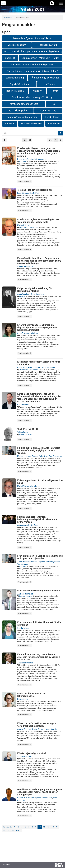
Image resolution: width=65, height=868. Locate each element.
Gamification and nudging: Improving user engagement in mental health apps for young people (40, 792)
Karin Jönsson (23, 193)
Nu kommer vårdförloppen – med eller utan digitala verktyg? (33, 51)
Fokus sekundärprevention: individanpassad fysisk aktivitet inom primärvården (37, 519)
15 (4, 831)
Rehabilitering (52, 117)
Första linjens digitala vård (32, 753)
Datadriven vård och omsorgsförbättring (32, 97)
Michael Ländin (23, 225)
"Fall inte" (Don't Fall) (28, 429)
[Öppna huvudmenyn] (61, 3)
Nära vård (10, 124)
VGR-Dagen (54, 124)
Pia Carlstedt (23, 699)
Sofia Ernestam (24, 333)
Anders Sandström (25, 266)
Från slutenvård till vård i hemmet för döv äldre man (39, 624)
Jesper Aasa (22, 525)
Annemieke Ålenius (25, 663)
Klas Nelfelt (34, 193)
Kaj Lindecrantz (40, 159)
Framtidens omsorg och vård (24, 104)
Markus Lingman (24, 456)
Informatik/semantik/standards (21, 117)
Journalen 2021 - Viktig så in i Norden (41, 58)
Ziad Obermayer (55, 456)
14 (57, 827)
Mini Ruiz (34, 333)
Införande (50, 84)
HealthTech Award (47, 45)
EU (54, 104)
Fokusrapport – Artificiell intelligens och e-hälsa (40, 482)
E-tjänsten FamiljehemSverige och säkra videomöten (39, 363)
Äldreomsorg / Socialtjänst (45, 78)
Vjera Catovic (51, 729)
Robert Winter (23, 405)
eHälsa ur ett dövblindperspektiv (35, 190)
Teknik (55, 91)
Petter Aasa (33, 525)
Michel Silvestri (23, 486)
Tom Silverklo (23, 564)
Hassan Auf (22, 798)
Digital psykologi (48, 110)
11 (44, 827)
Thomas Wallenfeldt (40, 456)
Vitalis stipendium (17, 45)
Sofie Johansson (49, 368)
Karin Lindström (35, 368)
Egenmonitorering (15, 78)
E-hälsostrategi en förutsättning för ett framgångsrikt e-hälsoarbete (38, 221)
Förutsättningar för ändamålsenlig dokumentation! (32, 71)
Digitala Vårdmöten (19, 84)
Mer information (25, 181)
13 (53, 827)
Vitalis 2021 (9, 17)
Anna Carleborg (24, 294)
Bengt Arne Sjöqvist (25, 159)
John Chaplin (47, 798)
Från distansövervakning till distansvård (39, 591)
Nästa (18, 831)
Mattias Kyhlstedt (53, 562)
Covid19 (37, 91)
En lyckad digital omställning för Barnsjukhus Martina (35, 290)
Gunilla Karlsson (24, 628)
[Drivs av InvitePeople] (52, 865)
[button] (53, 3)
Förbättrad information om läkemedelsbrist (32, 695)
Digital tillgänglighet (18, 110)
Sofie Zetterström (25, 757)
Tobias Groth (22, 432)
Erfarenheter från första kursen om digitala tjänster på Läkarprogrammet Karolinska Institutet (37, 327)
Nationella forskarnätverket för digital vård (32, 65)
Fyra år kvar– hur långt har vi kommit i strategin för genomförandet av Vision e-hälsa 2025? (39, 657)
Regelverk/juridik (15, 91)
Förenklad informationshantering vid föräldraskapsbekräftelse (37, 725)
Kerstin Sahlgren (38, 729)
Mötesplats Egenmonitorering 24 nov (32, 38)
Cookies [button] (6, 865)
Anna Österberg (37, 294)
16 (8, 831)
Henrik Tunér (22, 368)
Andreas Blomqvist (25, 594)
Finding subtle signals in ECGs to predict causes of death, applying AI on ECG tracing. (39, 450)
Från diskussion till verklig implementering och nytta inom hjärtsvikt (40, 557)
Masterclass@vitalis (31, 124)
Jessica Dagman (34, 798)
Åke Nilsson (35, 486)
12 (48, 827)
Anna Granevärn (24, 562)
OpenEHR (10, 58)
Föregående (7, 827)
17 (13, 831)
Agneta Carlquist (24, 729)
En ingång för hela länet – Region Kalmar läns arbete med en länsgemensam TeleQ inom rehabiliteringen (39, 261)
